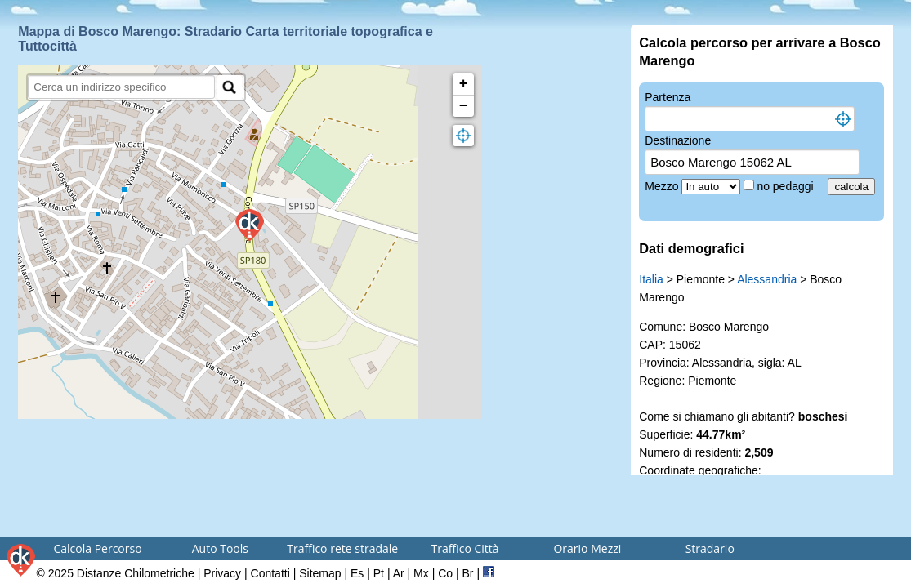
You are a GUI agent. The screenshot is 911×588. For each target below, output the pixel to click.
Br (468, 573)
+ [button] (464, 84)
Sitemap (320, 573)
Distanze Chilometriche (136, 573)
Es (357, 573)
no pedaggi (786, 186)
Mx (421, 573)
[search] (121, 87)
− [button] (464, 106)
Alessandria (767, 279)
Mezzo (663, 186)
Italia (651, 279)
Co (445, 573)
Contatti (270, 573)
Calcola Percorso (97, 548)
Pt (379, 573)
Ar (399, 573)
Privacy (222, 573)
